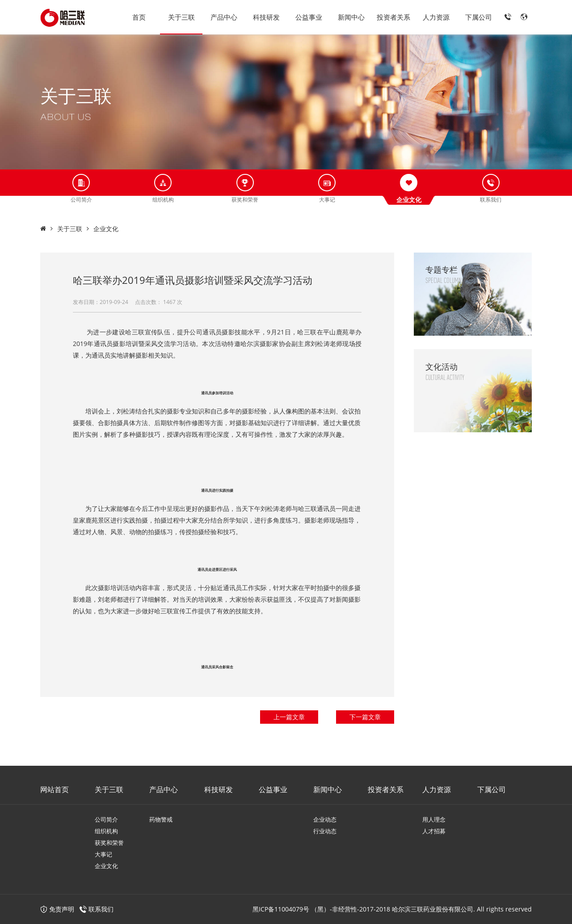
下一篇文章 (365, 717)
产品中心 (224, 17)
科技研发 (266, 17)
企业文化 (106, 229)
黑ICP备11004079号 (281, 909)
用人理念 (434, 819)
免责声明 (57, 909)
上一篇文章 (289, 717)
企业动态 (325, 819)
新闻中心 (351, 17)
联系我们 (101, 909)
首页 (139, 17)
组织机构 (106, 831)
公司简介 (106, 819)
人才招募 (434, 831)
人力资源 (436, 17)
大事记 (103, 854)
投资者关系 (393, 17)
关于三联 (181, 17)
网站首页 (55, 789)
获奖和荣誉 (109, 843)
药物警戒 (161, 819)
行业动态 (325, 831)
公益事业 (309, 17)
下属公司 (479, 17)
